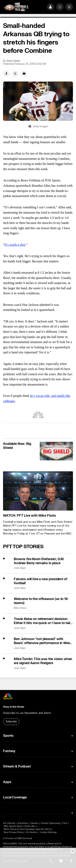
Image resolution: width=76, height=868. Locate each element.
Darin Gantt (13, 61)
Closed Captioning (50, 823)
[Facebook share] (6, 74)
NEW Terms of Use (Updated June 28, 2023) (27, 829)
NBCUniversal (25, 838)
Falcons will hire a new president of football (40, 581)
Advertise (23, 823)
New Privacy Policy (14, 832)
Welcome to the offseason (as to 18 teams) (41, 601)
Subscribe (11, 722)
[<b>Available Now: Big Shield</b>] (56, 451)
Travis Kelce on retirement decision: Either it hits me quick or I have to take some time (43, 621)
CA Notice (31, 832)
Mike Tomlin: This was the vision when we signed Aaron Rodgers (43, 661)
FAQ (65, 823)
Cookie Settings (48, 832)
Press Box (30, 826)
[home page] (16, 7)
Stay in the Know (14, 707)
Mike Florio (20, 608)
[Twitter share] (15, 74)
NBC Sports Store (13, 826)
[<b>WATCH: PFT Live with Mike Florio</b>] (38, 491)
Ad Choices (9, 823)
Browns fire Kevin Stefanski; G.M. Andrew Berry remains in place (39, 561)
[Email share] (24, 74)
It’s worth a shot (15, 245)
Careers (34, 823)
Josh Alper (20, 568)
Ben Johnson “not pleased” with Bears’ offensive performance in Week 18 (43, 641)
